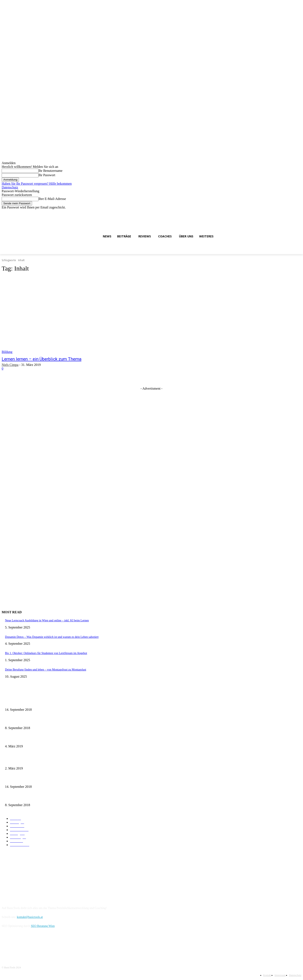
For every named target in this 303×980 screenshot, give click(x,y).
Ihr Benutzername (50, 171)
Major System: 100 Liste (19, 761)
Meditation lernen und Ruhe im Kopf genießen (32, 720)
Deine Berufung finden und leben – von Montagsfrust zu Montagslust (46, 670)
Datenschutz (10, 187)
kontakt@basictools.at (30, 917)
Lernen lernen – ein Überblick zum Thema (42, 359)
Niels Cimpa (10, 365)
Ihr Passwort (47, 175)
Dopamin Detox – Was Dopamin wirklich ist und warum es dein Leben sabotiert (52, 637)
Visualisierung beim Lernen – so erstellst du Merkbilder (38, 739)
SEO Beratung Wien (43, 926)
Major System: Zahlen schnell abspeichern (30, 702)
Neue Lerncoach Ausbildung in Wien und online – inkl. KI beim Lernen (47, 620)
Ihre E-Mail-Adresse (52, 199)
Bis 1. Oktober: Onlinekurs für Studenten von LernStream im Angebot (46, 653)
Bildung (7, 352)
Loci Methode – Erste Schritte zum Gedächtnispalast (36, 797)
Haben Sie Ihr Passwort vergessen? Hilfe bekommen (37, 184)
